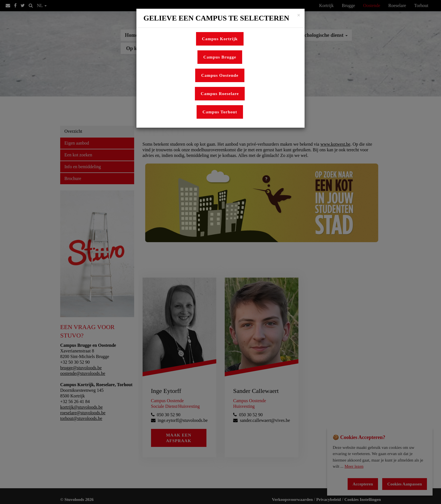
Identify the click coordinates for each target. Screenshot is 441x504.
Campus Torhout (220, 112)
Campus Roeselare (220, 94)
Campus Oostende (220, 75)
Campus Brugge (220, 57)
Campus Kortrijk (220, 39)
